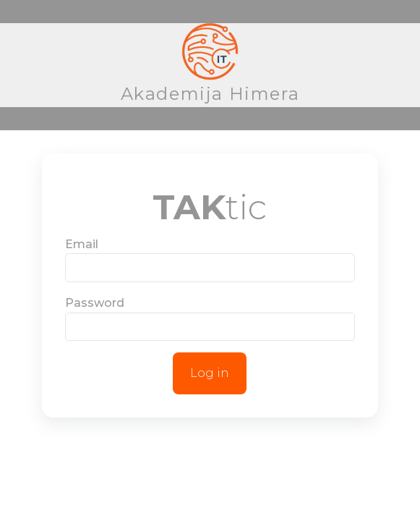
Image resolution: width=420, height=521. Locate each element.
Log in (210, 373)
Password (95, 303)
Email (82, 244)
